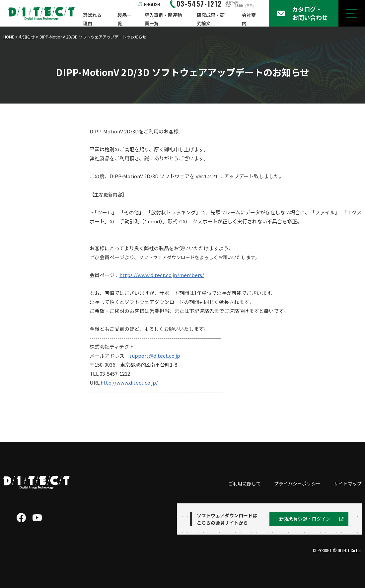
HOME (9, 37)
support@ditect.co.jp (155, 356)
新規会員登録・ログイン (305, 519)
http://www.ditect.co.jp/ (129, 382)
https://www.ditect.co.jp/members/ (162, 275)
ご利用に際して (245, 483)
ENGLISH (152, 4)
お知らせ (27, 37)
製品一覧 (124, 19)
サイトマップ (348, 483)
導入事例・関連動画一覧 (163, 19)
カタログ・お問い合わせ (310, 13)
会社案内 (249, 19)
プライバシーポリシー (297, 483)
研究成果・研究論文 (211, 19)
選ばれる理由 (92, 19)
